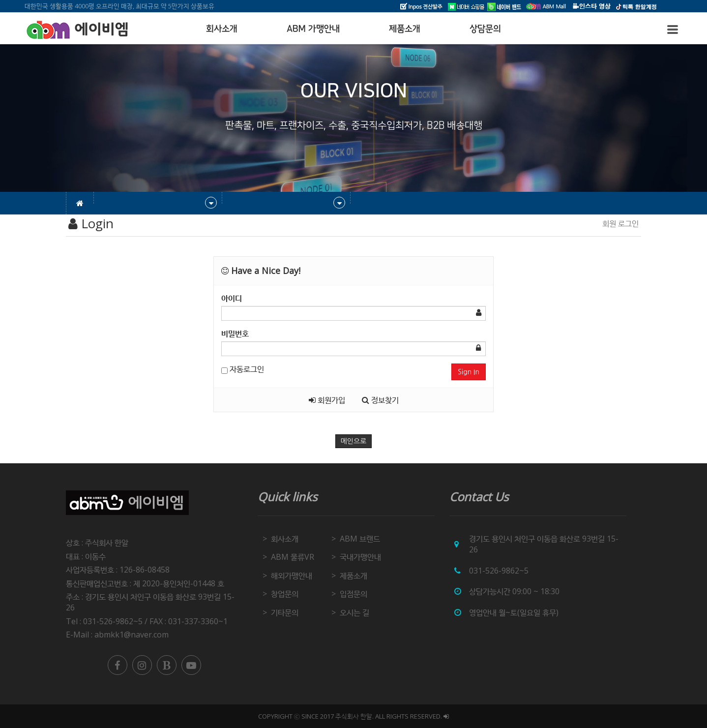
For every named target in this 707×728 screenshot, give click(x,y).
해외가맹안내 (292, 576)
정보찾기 (380, 400)
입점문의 (353, 594)
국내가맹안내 (360, 557)
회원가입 (327, 400)
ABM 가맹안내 (313, 29)
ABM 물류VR (293, 557)
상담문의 (485, 29)
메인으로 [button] (354, 441)
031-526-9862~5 (499, 571)
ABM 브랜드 (360, 539)
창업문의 (285, 594)
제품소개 (405, 29)
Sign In (469, 372)
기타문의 (285, 612)
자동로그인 (243, 369)
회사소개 (222, 29)
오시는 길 (354, 612)
